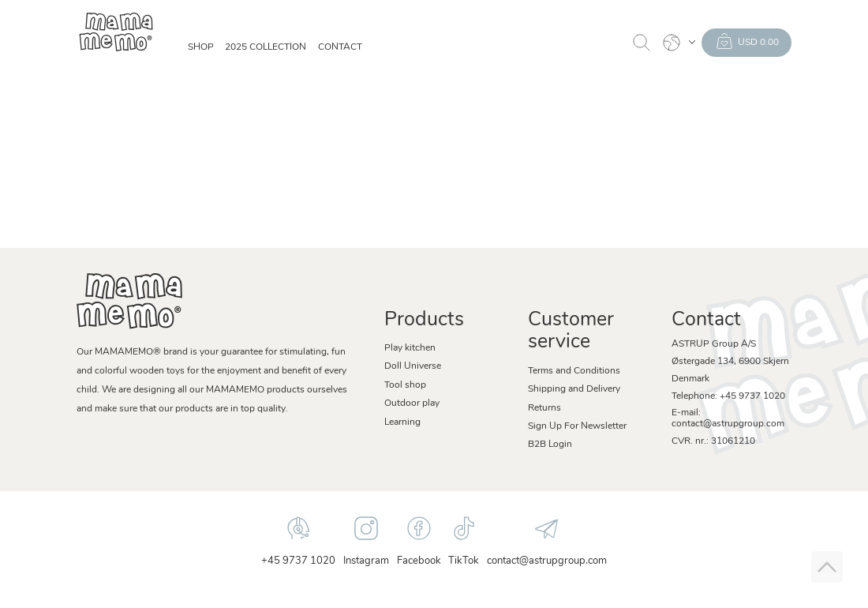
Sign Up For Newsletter (577, 426)
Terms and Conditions (574, 371)
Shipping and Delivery (574, 389)
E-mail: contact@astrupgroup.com (728, 418)
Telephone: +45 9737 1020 (728, 396)
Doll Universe (413, 366)
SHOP (201, 47)
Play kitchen (410, 348)
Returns (544, 408)
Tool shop (405, 385)
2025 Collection (266, 47)
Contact (340, 47)
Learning (402, 422)
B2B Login (550, 445)
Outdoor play (412, 403)
